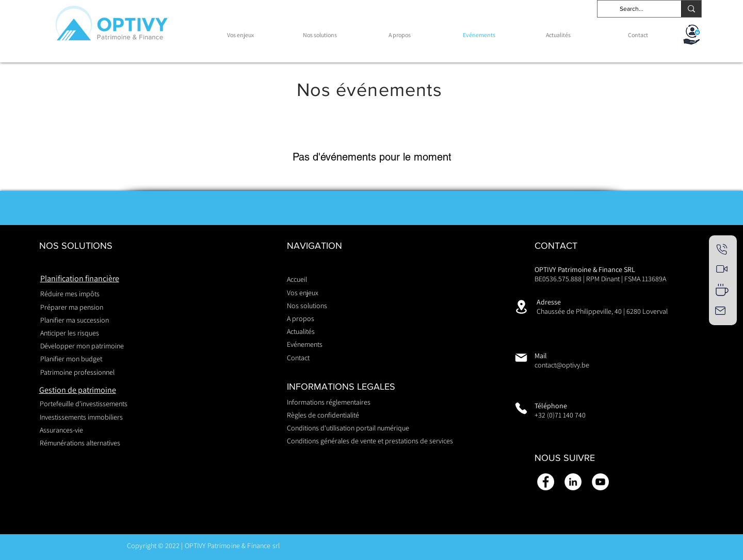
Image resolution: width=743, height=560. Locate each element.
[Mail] (720, 311)
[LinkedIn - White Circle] (573, 482)
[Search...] (632, 9)
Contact (298, 358)
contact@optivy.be (562, 365)
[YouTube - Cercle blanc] (600, 482)
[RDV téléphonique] (722, 249)
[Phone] (521, 408)
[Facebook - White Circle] (546, 482)
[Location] (521, 307)
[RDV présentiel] (722, 290)
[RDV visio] (722, 269)
